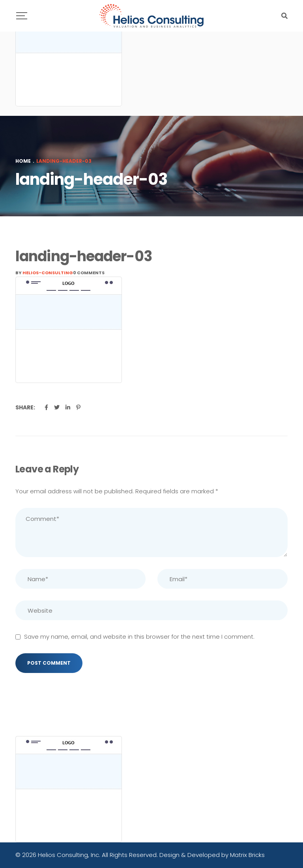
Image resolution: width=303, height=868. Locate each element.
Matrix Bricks (247, 855)
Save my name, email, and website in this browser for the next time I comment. (139, 637)
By (44, 273)
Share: (25, 407)
